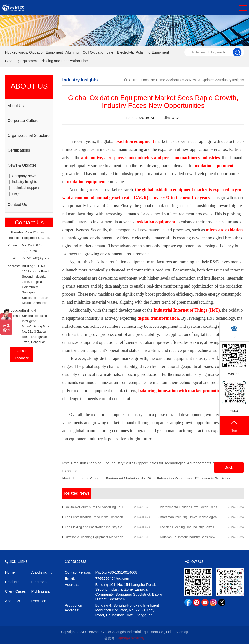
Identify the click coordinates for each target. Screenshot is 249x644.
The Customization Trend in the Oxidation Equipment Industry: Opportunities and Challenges (129, 517)
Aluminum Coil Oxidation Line (89, 52)
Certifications (19, 150)
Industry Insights (232, 80)
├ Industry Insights (23, 182)
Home (161, 80)
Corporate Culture (23, 121)
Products (12, 582)
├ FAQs (14, 194)
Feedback (22, 358)
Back (229, 467)
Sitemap (182, 632)
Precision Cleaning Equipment (42, 601)
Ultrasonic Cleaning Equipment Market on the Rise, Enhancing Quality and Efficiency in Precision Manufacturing (143, 537)
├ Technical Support (24, 188)
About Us (16, 106)
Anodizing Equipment (42, 572)
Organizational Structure (29, 135)
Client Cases (15, 591)
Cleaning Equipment (21, 61)
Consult (22, 351)
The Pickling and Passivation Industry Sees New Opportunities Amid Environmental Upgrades (130, 527)
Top (234, 426)
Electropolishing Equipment (42, 582)
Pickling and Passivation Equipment (42, 591)
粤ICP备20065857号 (131, 638)
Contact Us (17, 205)
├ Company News (22, 176)
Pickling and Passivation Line (64, 61)
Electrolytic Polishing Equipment (143, 52)
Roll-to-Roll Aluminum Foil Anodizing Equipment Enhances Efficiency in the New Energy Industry (132, 507)
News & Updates (22, 165)
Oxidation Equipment (46, 52)
